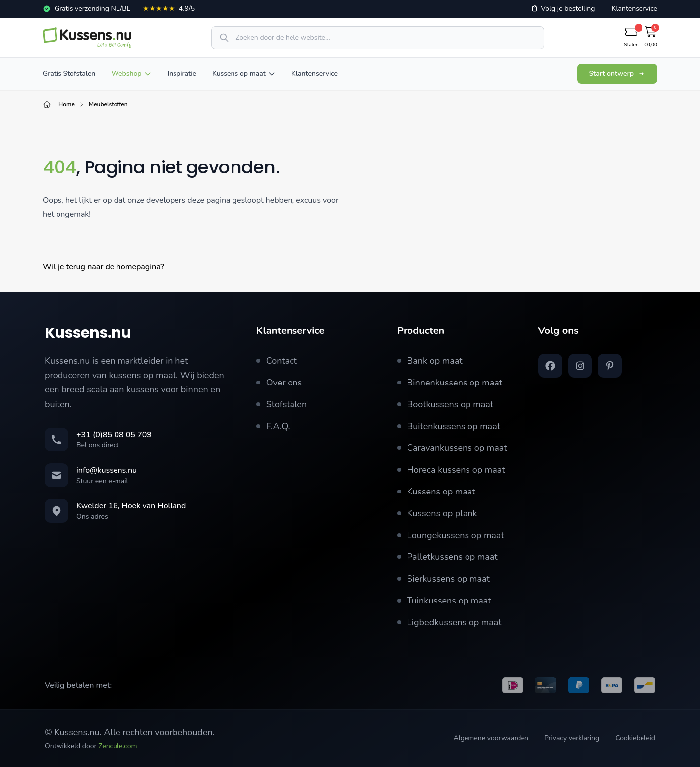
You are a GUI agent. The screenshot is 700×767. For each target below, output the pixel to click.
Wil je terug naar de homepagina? (103, 267)
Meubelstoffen (108, 104)
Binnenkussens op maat (450, 383)
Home (67, 104)
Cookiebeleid (635, 738)
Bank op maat (430, 361)
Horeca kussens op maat (451, 470)
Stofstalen (282, 404)
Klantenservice (634, 9)
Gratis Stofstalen (69, 74)
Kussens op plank (437, 513)
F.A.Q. (273, 426)
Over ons (279, 383)
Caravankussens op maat (452, 448)
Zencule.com (117, 746)
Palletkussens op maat (447, 557)
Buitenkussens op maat (449, 426)
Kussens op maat (244, 74)
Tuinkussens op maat (444, 601)
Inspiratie (182, 74)
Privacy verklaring (572, 738)
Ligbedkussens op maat (449, 622)
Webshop (131, 74)
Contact (277, 361)
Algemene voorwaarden (491, 738)
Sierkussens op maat (443, 579)
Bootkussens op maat (445, 404)
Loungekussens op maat (451, 535)
